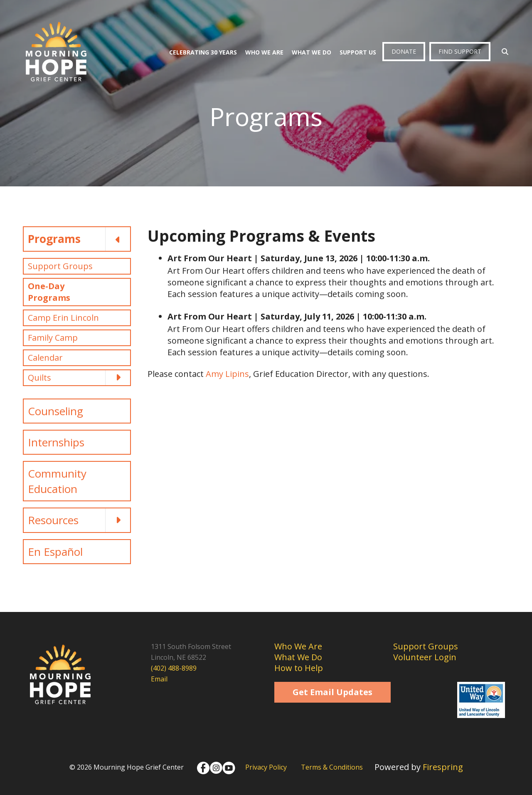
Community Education (57, 481)
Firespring (443, 767)
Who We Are (264, 52)
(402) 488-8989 (174, 668)
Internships (56, 442)
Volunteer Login (425, 657)
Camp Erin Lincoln (63, 318)
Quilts (79, 378)
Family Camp (53, 338)
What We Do (312, 52)
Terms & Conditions (332, 767)
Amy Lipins (227, 374)
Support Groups (60, 266)
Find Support (460, 51)
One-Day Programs (49, 292)
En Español (55, 552)
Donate (404, 51)
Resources (79, 520)
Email (159, 679)
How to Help (299, 668)
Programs (79, 239)
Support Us (358, 52)
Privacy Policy (266, 767)
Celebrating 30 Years (203, 52)
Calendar (45, 358)
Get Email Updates (332, 692)
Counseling (55, 411)
